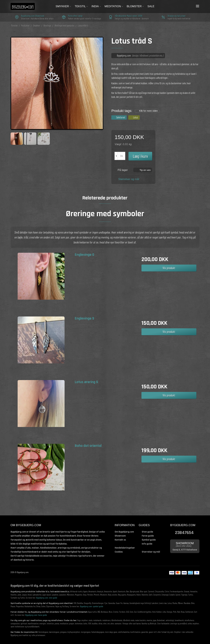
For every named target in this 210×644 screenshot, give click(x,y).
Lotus (136, 117)
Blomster (136, 6)
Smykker (64, 6)
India (96, 6)
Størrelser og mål (129, 179)
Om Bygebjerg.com (124, 532)
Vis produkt (169, 268)
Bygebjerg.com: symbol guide (92, 606)
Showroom (120, 536)
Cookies (119, 552)
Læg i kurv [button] (140, 156)
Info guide (147, 544)
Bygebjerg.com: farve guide (36, 615)
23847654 (184, 532)
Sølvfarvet (121, 117)
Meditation (114, 6)
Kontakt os (120, 540)
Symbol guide (149, 540)
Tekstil (81, 6)
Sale (151, 6)
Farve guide (148, 536)
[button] (143, 170)
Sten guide (147, 532)
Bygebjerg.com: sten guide (47, 598)
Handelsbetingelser (125, 548)
